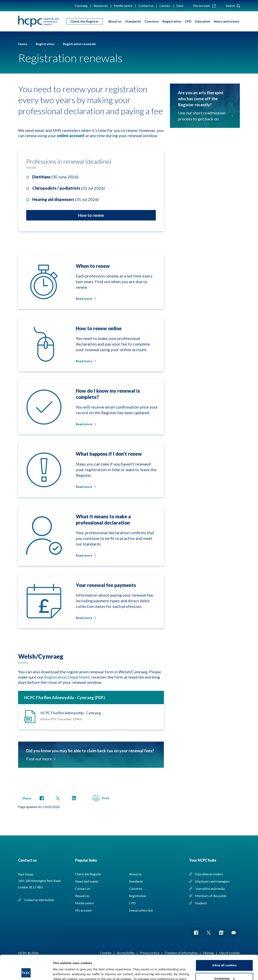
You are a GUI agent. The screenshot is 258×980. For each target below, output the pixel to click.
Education (203, 21)
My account (204, 6)
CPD (188, 21)
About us (115, 21)
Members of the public (211, 896)
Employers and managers (212, 881)
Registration (172, 21)
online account (71, 136)
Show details (62, 972)
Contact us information (39, 900)
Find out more (41, 759)
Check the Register (84, 21)
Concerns (152, 21)
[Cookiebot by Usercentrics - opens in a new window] (26, 972)
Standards (133, 21)
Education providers (209, 874)
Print (101, 798)
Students (201, 903)
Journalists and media (210, 888)
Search (233, 6)
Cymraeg (81, 6)
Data (180, 6)
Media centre (123, 6)
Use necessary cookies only (224, 969)
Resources (101, 6)
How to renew (91, 215)
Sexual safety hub (141, 910)
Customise (224, 956)
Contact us (146, 6)
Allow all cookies (224, 942)
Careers (165, 6)
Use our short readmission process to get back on (205, 116)
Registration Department (67, 677)
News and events (227, 21)
